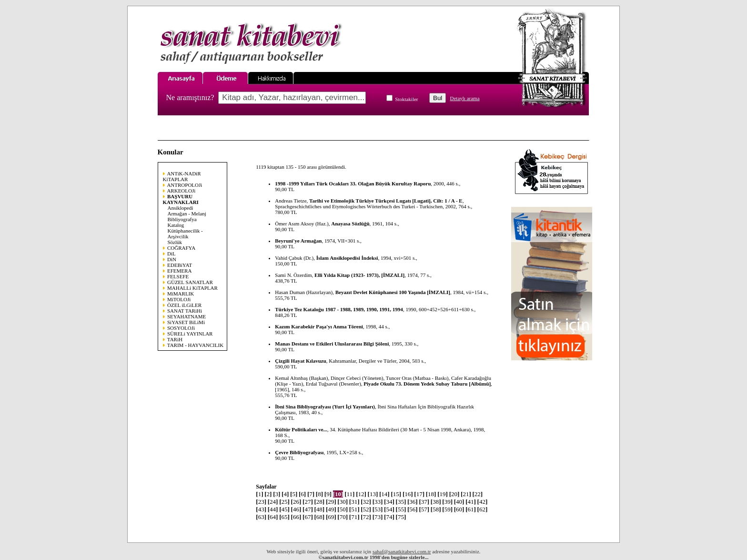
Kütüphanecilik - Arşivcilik (185, 234)
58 (436, 509)
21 (466, 494)
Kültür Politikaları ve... (301, 429)
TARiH (175, 339)
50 (343, 509)
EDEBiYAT (180, 265)
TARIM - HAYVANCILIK (195, 345)
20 (454, 494)
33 (378, 502)
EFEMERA (179, 271)
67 (308, 517)
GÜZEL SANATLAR (190, 282)
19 (443, 494)
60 (459, 509)
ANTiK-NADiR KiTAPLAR (182, 176)
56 (413, 509)
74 (389, 517)
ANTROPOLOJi (184, 185)
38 (436, 502)
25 (284, 502)
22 (478, 494)
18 (431, 494)
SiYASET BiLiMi (186, 322)
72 (366, 517)
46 (296, 509)
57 (424, 509)
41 (471, 502)
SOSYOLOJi (181, 328)
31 (354, 502)
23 (261, 502)
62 (483, 509)
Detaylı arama (465, 98)
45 (284, 509)
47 (308, 509)
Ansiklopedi (181, 208)
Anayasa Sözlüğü (350, 224)
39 (447, 502)
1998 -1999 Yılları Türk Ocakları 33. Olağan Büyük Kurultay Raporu (353, 183)
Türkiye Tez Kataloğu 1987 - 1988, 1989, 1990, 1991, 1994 (339, 309)
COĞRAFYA (181, 248)
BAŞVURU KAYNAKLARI (181, 199)
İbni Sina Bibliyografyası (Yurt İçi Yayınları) (325, 407)
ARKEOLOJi (181, 191)
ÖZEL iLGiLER (184, 305)
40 (459, 502)
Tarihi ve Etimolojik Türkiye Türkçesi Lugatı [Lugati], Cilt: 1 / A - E (386, 201)
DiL (172, 254)
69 (331, 517)
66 (296, 517)
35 (401, 502)
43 (261, 509)
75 (401, 517)
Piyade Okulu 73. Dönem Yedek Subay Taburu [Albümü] (427, 384)
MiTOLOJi (179, 299)
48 (319, 509)
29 (331, 502)
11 (349, 494)
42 (483, 502)
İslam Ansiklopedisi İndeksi (347, 258)
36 (413, 502)
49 (331, 509)
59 (447, 509)
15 (396, 494)
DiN (172, 259)
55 (401, 509)
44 (273, 509)
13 (373, 494)
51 (354, 509)
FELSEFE (178, 276)
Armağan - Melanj (187, 214)
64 (273, 517)
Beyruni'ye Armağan (298, 241)
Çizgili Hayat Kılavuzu (301, 361)
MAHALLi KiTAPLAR (192, 288)
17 (419, 494)
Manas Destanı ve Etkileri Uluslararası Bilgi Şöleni (332, 344)
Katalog (176, 225)
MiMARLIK (181, 294)
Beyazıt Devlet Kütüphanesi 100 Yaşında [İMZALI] (393, 292)
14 (384, 494)
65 (284, 517)
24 (273, 502)
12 (361, 494)
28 (319, 502)
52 (366, 509)
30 (343, 502)
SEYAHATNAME (187, 316)
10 (338, 494)
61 (471, 509)
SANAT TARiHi (185, 311)
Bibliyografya (182, 219)
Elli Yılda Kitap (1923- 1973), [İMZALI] (359, 275)
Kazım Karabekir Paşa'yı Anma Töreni (319, 326)
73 (378, 517)
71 (354, 517)
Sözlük (175, 242)
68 (319, 517)
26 (296, 502)
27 (308, 502)
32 (366, 502)
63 (261, 517)
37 (424, 502)
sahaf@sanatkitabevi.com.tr (402, 551)
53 (378, 509)
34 (389, 502)
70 (343, 517)
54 (389, 509)
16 (408, 494)
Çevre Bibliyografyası (299, 452)
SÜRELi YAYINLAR (190, 334)
